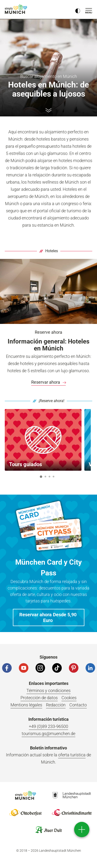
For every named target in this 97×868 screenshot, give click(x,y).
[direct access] (82, 830)
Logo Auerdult (49, 830)
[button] (49, 617)
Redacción (56, 705)
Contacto (78, 705)
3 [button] (50, 477)
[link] (48, 382)
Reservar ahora (48, 382)
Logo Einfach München (26, 795)
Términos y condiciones (48, 691)
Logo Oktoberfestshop (26, 813)
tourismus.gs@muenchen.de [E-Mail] (48, 734)
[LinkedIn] (90, 668)
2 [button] (46, 477)
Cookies (69, 698)
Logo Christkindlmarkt (72, 813)
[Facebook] (7, 668)
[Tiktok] (57, 668)
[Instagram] (40, 668)
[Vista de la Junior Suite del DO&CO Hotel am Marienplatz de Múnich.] (48, 291)
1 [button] (41, 477)
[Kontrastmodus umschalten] (78, 10)
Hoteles (52, 251)
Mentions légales (26, 705)
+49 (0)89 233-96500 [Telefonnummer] (48, 726)
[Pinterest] (74, 668)
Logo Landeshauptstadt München (72, 795)
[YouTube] (24, 668)
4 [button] (54, 477)
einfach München (17, 9)
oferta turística (72, 755)
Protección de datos (39, 698)
